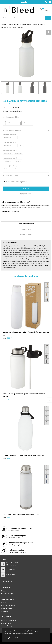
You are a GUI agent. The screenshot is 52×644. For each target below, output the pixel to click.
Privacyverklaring (6, 626)
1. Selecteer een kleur (11, 117)
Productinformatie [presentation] (26, 224)
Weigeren (17, 637)
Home (3, 25)
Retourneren (5, 611)
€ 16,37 (8, 338)
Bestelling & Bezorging (8, 606)
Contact (3, 603)
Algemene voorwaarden (8, 620)
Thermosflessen (38, 25)
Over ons (4, 591)
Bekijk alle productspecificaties (13, 111)
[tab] (26, 224)
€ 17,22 (8, 517)
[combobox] (23, 18)
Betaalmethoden (6, 608)
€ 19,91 (8, 400)
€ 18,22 (8, 459)
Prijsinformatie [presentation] (26, 235)
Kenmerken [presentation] (26, 229)
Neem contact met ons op (10, 211)
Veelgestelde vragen (7, 594)
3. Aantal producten (10, 176)
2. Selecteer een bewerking (13, 130)
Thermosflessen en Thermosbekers (20, 25)
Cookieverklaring (6, 623)
